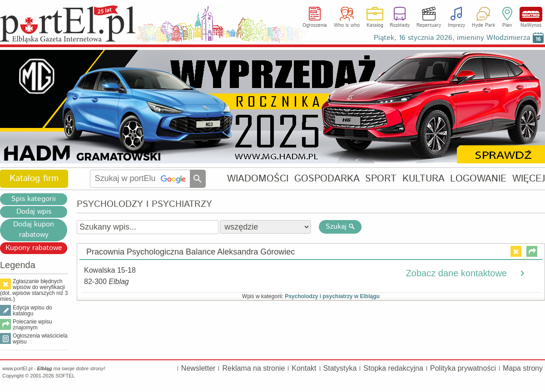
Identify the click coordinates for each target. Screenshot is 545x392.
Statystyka (340, 368)
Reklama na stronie (253, 368)
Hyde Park (483, 25)
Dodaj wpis (34, 212)
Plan (507, 25)
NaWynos (531, 14)
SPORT (381, 179)
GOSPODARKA (327, 179)
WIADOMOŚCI (258, 179)
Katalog (375, 25)
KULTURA (424, 179)
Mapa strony (523, 368)
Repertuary (429, 25)
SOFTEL (65, 376)
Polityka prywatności (463, 368)
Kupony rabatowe (34, 248)
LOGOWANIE (478, 179)
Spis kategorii (34, 199)
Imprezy (456, 25)
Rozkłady (400, 25)
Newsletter (198, 368)
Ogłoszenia (315, 25)
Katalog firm (34, 179)
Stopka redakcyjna (393, 368)
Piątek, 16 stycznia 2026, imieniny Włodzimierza (452, 38)
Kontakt (304, 368)
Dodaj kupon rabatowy (34, 230)
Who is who (347, 25)
